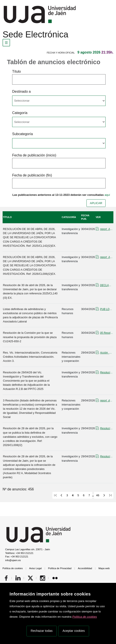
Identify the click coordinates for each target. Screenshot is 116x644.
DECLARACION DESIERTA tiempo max (106, 285)
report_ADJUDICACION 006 (106, 257)
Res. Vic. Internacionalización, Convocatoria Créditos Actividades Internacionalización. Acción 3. (30, 357)
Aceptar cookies (74, 631)
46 (98, 495)
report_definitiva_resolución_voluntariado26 (106, 401)
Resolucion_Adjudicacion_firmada (106, 456)
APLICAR (96, 203)
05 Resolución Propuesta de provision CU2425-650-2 (106, 333)
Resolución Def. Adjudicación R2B (106, 372)
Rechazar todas (42, 631)
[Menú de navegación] (6, 43)
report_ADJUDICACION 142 (106, 229)
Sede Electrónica (35, 34)
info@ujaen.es (13, 560)
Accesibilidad (85, 568)
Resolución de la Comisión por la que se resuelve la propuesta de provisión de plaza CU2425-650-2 (30, 337)
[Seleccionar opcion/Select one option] (59, 101)
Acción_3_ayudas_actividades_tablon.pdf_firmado (106, 353)
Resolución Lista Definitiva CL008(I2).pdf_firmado (106, 428)
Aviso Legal (35, 568)
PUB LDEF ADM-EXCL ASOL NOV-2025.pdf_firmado (106, 309)
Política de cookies (85, 617)
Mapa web (104, 568)
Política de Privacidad (60, 568)
